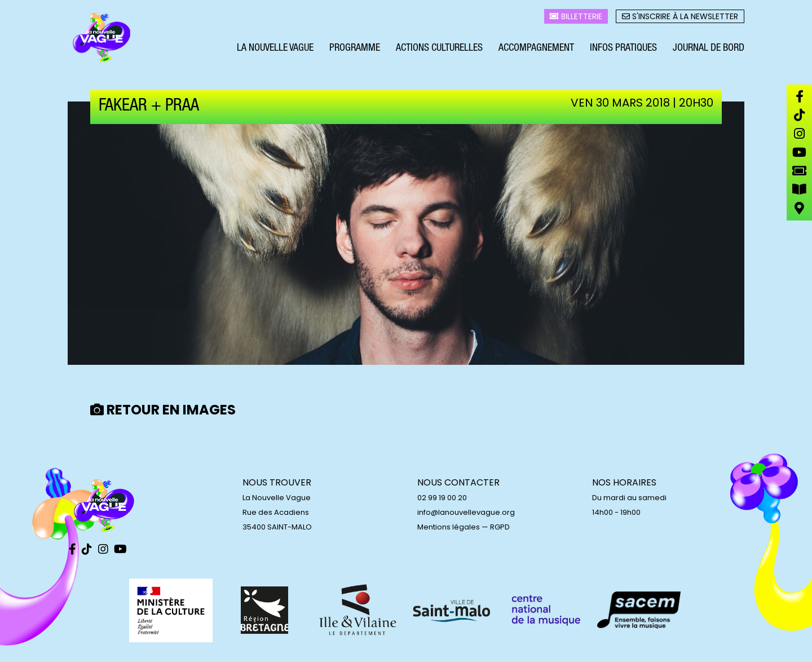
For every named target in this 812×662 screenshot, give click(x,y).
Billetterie (576, 17)
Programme (355, 50)
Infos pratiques (623, 50)
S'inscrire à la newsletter (680, 17)
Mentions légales (449, 527)
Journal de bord (709, 50)
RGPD (500, 527)
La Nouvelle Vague (275, 50)
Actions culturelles (439, 50)
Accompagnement (536, 50)
